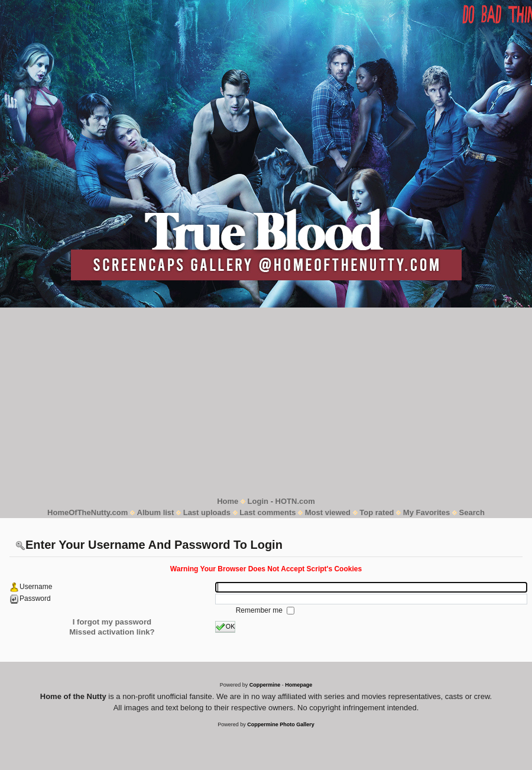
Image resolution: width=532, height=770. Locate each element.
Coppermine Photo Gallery (281, 724)
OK (226, 627)
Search (472, 512)
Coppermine (265, 685)
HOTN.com (295, 501)
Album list (156, 512)
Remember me (260, 610)
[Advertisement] (266, 402)
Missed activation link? (112, 632)
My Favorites (426, 512)
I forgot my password (112, 622)
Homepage (299, 685)
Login (258, 501)
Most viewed (328, 512)
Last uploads (207, 512)
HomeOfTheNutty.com (87, 512)
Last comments (267, 512)
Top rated (377, 512)
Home (228, 501)
